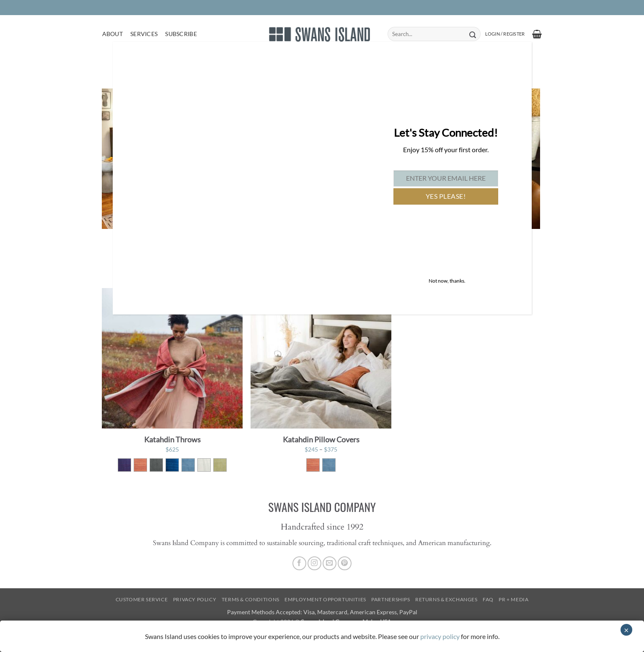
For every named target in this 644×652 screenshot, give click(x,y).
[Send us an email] (330, 563)
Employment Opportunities (325, 599)
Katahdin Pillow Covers (321, 439)
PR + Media (513, 599)
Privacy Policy (195, 599)
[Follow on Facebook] (299, 563)
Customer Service (142, 599)
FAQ (488, 599)
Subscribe (181, 34)
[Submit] (473, 34)
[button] (505, 34)
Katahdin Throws (172, 439)
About (113, 34)
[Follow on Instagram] (314, 563)
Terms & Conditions (251, 599)
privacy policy (440, 636)
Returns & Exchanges (446, 599)
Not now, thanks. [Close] (447, 281)
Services (144, 34)
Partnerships (391, 599)
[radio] (124, 465)
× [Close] (626, 630)
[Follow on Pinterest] (345, 563)
